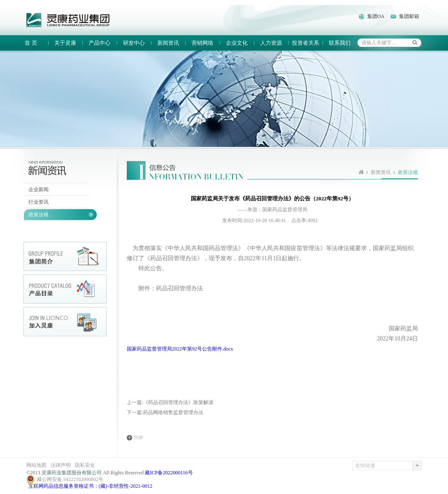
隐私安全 (85, 465)
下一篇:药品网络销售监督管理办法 (165, 412)
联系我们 (340, 43)
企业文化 (237, 43)
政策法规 (38, 215)
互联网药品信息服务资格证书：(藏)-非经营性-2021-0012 (90, 486)
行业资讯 (38, 202)
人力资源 (271, 43)
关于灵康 (65, 43)
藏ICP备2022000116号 (169, 473)
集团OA (376, 16)
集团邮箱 (409, 16)
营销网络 (202, 43)
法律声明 (61, 465)
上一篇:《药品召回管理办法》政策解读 (170, 402)
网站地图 (36, 465)
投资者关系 (306, 43)
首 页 (31, 43)
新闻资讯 (168, 43)
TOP (138, 438)
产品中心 (100, 43)
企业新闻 (38, 189)
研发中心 (134, 43)
